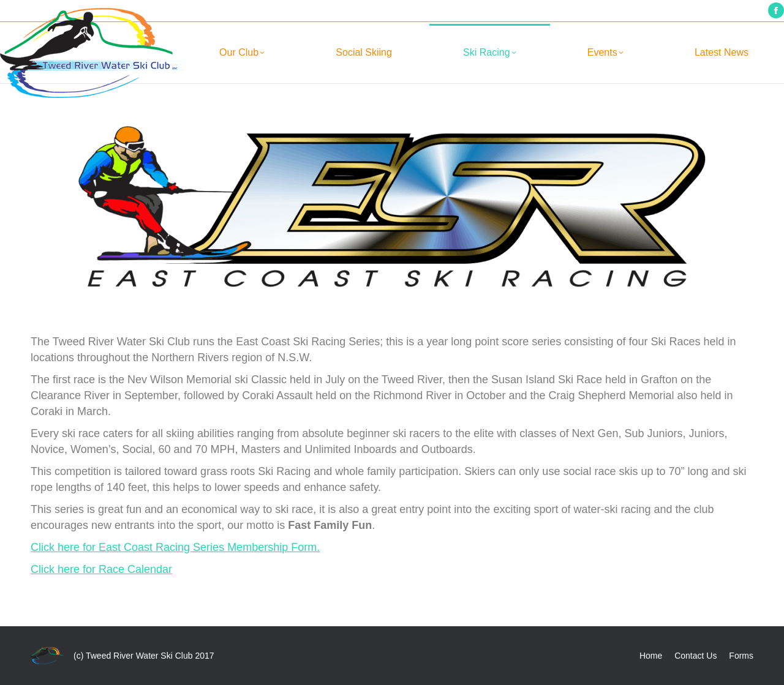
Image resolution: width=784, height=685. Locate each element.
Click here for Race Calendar (101, 569)
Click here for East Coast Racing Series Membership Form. (175, 547)
